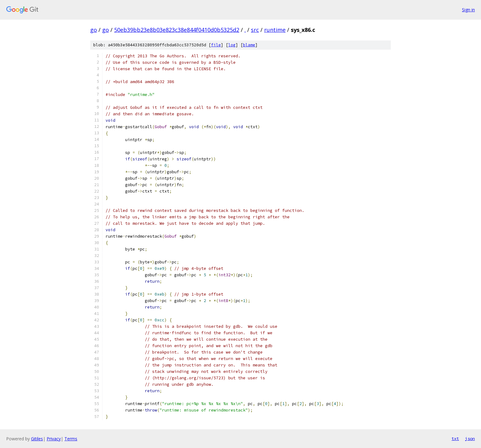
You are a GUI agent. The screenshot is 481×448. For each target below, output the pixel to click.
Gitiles (37, 439)
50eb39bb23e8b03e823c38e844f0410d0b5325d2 (177, 30)
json (470, 438)
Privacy (54, 439)
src (255, 30)
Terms (71, 439)
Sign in (468, 10)
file (216, 45)
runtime (275, 30)
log (232, 45)
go (94, 30)
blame (249, 45)
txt (455, 438)
